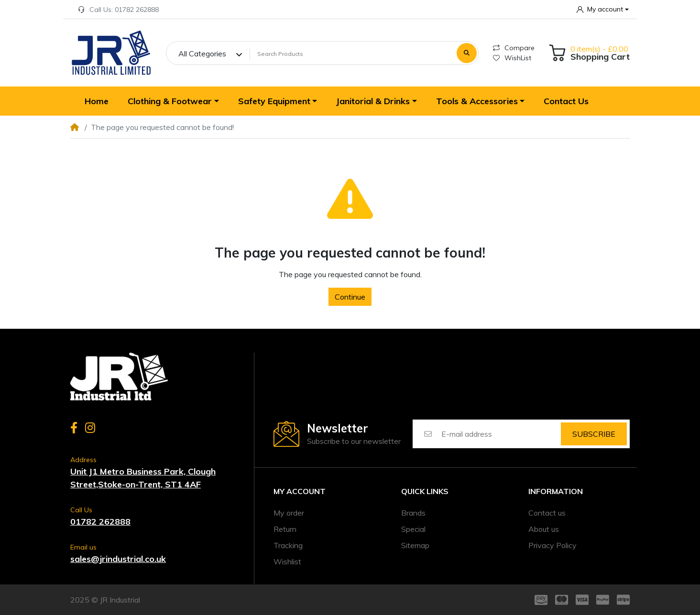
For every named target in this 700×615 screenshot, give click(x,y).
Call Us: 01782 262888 (118, 10)
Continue (350, 297)
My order (289, 513)
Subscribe (594, 434)
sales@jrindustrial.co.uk (118, 559)
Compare (514, 48)
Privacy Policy (552, 545)
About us (544, 529)
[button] (603, 9)
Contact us (547, 513)
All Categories (202, 54)
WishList (512, 58)
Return (285, 529)
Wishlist (287, 561)
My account (300, 491)
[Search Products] (352, 54)
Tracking (288, 545)
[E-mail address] (501, 434)
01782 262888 (100, 522)
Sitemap (415, 545)
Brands (413, 513)
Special (413, 529)
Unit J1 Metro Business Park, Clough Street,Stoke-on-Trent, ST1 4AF (143, 478)
